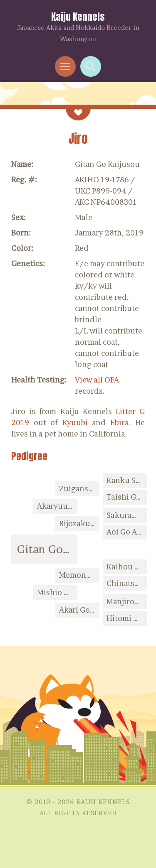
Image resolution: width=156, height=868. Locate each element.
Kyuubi (75, 423)
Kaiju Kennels (78, 17)
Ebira (120, 423)
